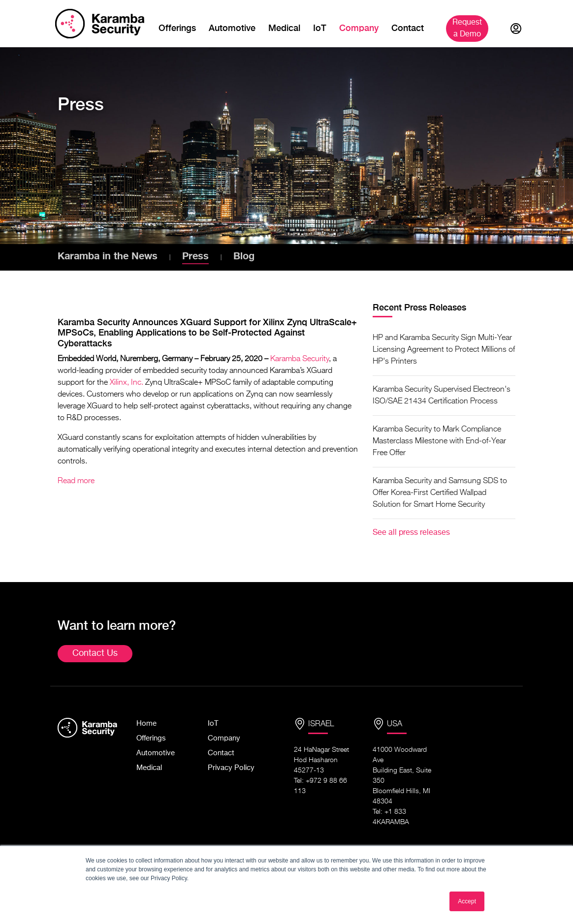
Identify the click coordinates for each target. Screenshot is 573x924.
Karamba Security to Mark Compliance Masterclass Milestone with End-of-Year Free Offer (439, 441)
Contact (408, 28)
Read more (76, 481)
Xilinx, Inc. (127, 383)
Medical (284, 28)
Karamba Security (300, 359)
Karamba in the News (108, 255)
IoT (320, 28)
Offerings (177, 28)
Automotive (232, 28)
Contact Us (95, 653)
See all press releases (411, 533)
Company (359, 28)
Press (195, 255)
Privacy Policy (231, 768)
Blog (244, 255)
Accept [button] (467, 901)
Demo (468, 29)
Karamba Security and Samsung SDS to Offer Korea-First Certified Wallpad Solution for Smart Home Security (440, 493)
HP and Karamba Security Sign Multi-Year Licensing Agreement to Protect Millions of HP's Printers (444, 350)
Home (146, 724)
